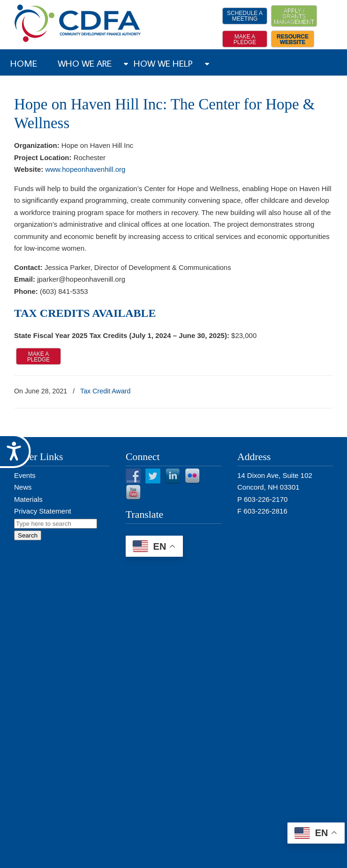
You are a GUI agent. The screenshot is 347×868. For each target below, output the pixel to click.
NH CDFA (78, 23)
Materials (28, 499)
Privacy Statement (43, 511)
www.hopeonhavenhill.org (85, 169)
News (23, 487)
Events (25, 475)
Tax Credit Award (105, 391)
